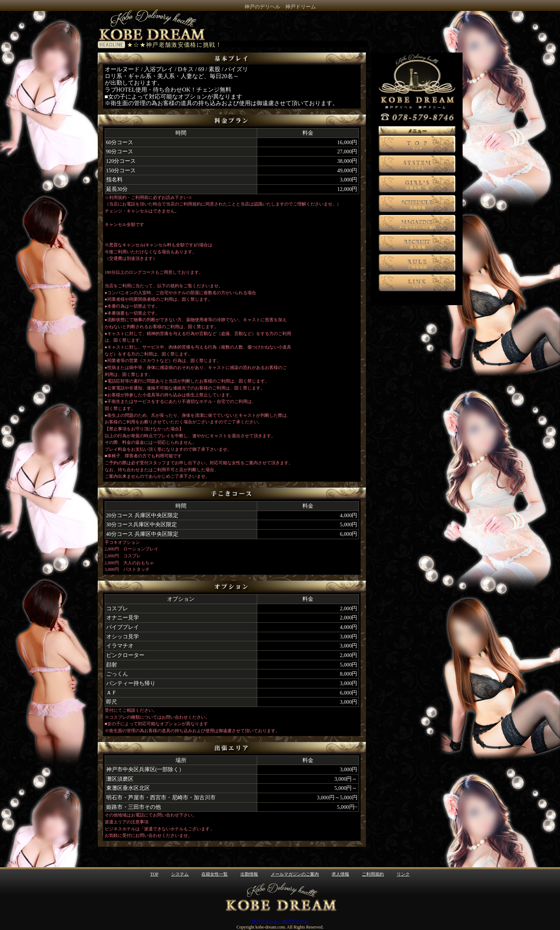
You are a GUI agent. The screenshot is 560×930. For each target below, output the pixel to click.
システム (180, 874)
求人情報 (340, 874)
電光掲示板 (246, 44)
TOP (154, 874)
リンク (403, 874)
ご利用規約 (373, 874)
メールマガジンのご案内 (295, 874)
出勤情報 (249, 874)
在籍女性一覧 (215, 874)
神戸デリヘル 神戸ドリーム (280, 921)
